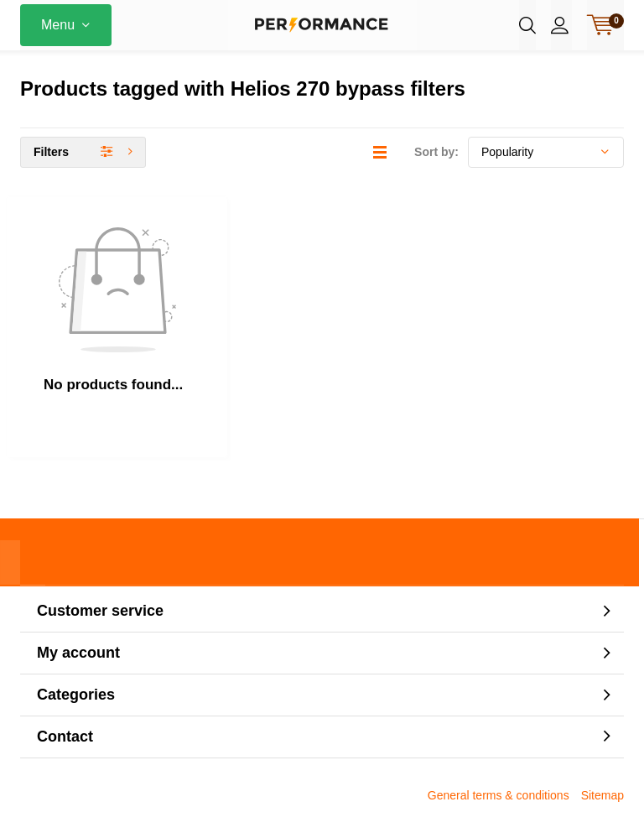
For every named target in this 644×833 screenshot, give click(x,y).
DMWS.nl (441, 801)
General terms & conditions (499, 711)
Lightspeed (322, 801)
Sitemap (602, 711)
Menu (58, 25)
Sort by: (436, 167)
